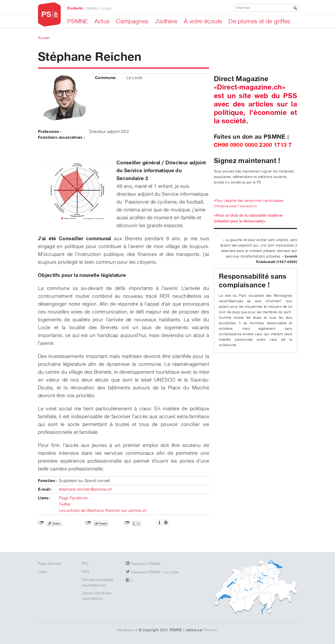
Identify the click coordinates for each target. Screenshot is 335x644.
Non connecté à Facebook (41, 523)
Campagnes (132, 21)
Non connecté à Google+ (127, 523)
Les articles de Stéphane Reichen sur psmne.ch (103, 511)
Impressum (126, 630)
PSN (85, 572)
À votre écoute (203, 21)
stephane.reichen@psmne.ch (86, 490)
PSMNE (78, 21)
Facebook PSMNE (146, 564)
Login (107, 8)
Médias (93, 8)
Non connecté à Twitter (88, 523)
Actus (102, 21)
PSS (85, 564)
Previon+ (211, 630)
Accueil (44, 38)
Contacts (75, 8)
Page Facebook (73, 498)
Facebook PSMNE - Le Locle (154, 572)
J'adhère (166, 21)
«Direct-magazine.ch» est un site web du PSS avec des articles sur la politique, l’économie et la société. (255, 104)
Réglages (166, 522)
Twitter (65, 505)
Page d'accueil (50, 564)
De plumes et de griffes (259, 21)
